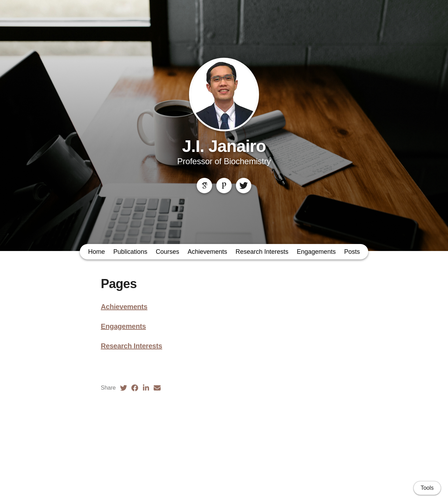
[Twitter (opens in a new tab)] (124, 388)
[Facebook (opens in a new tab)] (135, 388)
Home (97, 252)
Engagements (316, 252)
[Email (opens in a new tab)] (157, 388)
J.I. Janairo (224, 146)
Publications (130, 252)
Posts (352, 252)
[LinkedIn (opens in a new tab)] (146, 388)
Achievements (207, 252)
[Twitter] (244, 186)
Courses (167, 252)
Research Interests (262, 252)
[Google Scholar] (204, 186)
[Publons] (224, 186)
